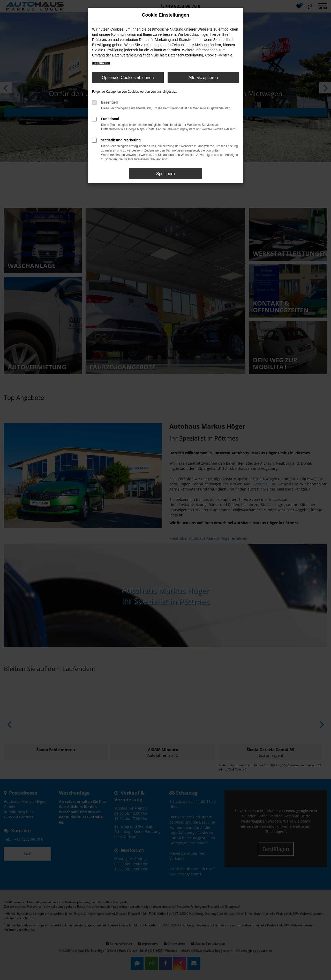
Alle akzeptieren (203, 78)
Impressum (101, 63)
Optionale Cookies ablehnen (128, 78)
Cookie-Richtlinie (219, 55)
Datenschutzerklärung (185, 55)
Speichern (165, 174)
